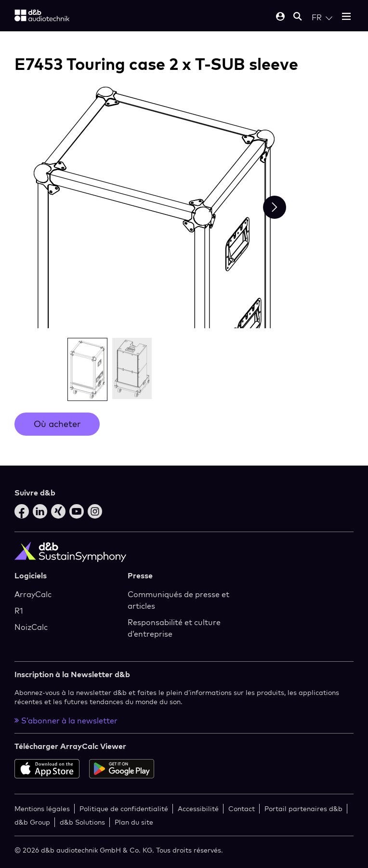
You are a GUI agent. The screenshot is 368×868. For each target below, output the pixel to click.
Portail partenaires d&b (303, 808)
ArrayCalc (33, 594)
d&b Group (32, 822)
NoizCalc (31, 627)
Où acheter (57, 424)
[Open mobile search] (298, 17)
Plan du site (134, 822)
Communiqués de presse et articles (178, 600)
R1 (19, 611)
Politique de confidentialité (124, 808)
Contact (242, 808)
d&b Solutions (82, 822)
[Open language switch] (322, 17)
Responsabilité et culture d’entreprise (174, 628)
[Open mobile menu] (346, 17)
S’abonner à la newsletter (66, 721)
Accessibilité (198, 808)
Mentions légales (42, 808)
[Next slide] (275, 207)
